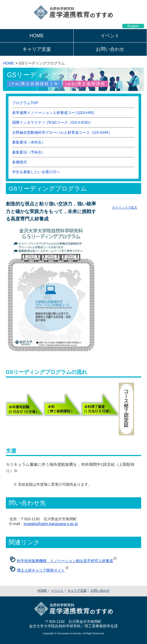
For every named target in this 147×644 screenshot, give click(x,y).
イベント (110, 36)
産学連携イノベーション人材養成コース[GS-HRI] (53, 113)
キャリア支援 (37, 49)
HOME (37, 36)
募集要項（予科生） (29, 152)
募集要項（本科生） (29, 142)
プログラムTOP (25, 103)
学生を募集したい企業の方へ (36, 172)
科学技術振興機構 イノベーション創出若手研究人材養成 (65, 561)
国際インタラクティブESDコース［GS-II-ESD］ (52, 122)
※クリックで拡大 (125, 208)
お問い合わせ (110, 49)
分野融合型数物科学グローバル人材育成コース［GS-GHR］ (62, 132)
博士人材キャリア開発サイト (41, 570)
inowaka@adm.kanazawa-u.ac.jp (51, 524)
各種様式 (20, 162)
